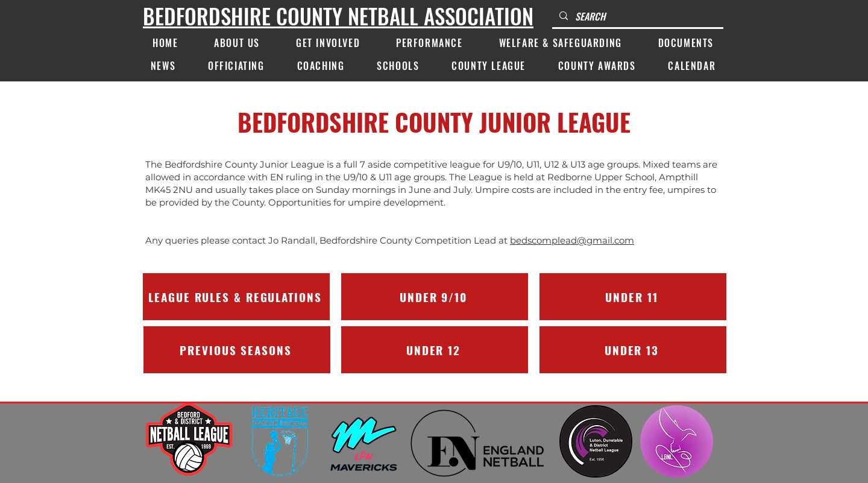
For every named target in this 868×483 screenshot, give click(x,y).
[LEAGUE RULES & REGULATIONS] (236, 297)
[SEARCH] (637, 16)
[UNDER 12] (435, 350)
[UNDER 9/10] (435, 297)
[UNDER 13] (633, 350)
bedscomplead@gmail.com (572, 240)
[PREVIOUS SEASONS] (237, 350)
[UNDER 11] (633, 297)
